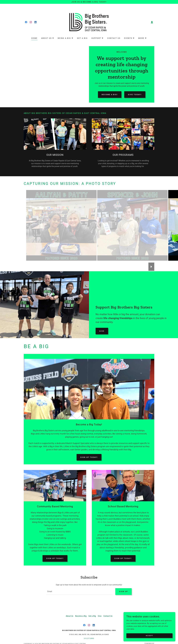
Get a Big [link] (82, 38)
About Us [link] (70, 617)
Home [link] (34, 38)
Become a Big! (110, 95)
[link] (26, 22)
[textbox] (79, 592)
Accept (152, 636)
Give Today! (135, 95)
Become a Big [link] (81, 617)
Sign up (123, 592)
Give (102, 331)
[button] (152, 22)
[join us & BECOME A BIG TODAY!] (89, 2)
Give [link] (100, 617)
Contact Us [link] (114, 38)
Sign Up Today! (89, 457)
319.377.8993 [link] (89, 639)
